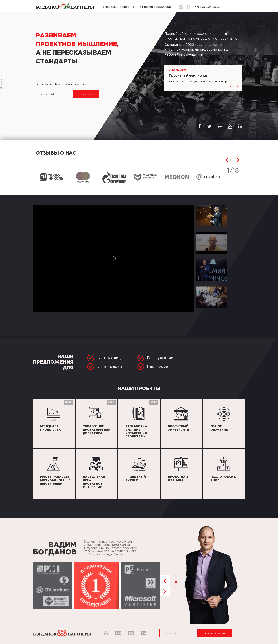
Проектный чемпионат (188, 76)
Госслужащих (155, 358)
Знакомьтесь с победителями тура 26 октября (199, 82)
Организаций (105, 367)
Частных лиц (104, 358)
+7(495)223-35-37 (208, 7)
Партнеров (153, 367)
